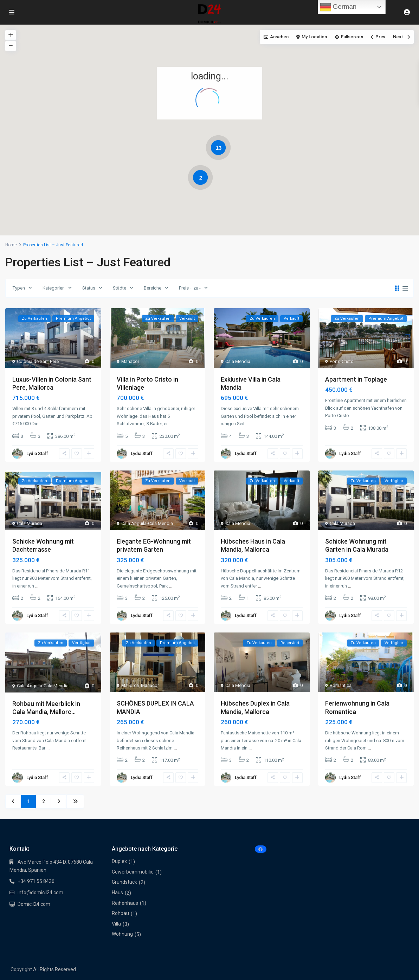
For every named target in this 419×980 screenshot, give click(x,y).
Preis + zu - (190, 288)
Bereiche (153, 288)
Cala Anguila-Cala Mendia (147, 523)
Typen (19, 288)
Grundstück (124, 882)
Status (89, 288)
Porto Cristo (342, 361)
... (41, 424)
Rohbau (120, 913)
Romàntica (341, 685)
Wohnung (122, 934)
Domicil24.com (34, 904)
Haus (117, 893)
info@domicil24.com (40, 893)
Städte (120, 288)
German (338, 7)
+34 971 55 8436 (36, 881)
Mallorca (130, 685)
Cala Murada (30, 523)
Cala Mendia (238, 361)
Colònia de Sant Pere (38, 361)
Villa (116, 924)
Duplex (119, 861)
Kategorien (54, 288)
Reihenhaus (125, 903)
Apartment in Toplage (356, 379)
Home (11, 245)
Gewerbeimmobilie (133, 872)
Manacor (130, 361)
